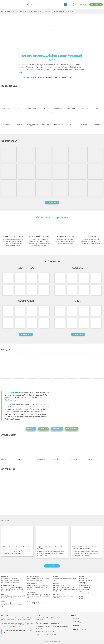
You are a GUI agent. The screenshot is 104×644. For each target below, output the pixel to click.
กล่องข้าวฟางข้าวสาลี (7, 587)
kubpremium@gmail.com (79, 629)
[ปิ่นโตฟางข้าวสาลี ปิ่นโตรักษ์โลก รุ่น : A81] (60, 278)
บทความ (55, 12)
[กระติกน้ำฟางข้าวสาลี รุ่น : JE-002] (84, 278)
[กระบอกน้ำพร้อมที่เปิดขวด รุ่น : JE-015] (32, 278)
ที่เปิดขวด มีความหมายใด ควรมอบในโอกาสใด (47, 623)
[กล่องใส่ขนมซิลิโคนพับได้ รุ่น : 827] (96, 290)
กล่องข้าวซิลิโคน (8, 589)
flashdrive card (69, 585)
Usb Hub (3, 578)
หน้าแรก (16, 12)
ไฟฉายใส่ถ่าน (44, 596)
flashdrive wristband (59, 587)
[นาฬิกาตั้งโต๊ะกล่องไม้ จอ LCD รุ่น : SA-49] (96, 311)
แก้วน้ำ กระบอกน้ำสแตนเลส (38, 587)
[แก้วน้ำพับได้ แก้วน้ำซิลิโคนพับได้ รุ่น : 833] (96, 278)
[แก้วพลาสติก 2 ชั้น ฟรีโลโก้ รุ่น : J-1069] (8, 290)
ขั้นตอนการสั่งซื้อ (46, 12)
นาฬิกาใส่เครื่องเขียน (40, 603)
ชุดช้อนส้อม (39, 580)
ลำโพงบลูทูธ (17, 580)
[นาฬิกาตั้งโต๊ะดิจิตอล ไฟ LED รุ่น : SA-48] (84, 311)
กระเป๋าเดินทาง (11, 598)
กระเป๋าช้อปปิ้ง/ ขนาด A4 (7, 596)
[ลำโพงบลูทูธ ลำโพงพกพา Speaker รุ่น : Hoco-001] (32, 311)
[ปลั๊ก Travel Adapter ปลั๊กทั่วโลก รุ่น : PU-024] (8, 323)
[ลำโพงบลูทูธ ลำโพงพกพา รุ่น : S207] (44, 323)
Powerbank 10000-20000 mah (61, 596)
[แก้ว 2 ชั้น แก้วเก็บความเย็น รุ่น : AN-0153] (44, 290)
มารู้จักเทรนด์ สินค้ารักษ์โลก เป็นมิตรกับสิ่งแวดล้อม (48, 635)
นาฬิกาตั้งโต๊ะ (31, 603)
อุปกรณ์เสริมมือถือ (6, 582)
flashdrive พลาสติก (58, 589)
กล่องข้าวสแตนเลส (45, 578)
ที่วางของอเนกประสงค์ (12, 578)
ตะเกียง (29, 594)
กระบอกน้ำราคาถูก (32, 585)
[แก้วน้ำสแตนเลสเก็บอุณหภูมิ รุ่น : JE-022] (20, 278)
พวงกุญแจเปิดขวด (58, 578)
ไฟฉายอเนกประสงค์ (34, 596)
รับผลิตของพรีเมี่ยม (48, 77)
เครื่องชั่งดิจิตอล (15, 582)
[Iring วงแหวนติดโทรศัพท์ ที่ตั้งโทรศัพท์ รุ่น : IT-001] (44, 311)
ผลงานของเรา (34, 12)
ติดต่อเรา (62, 12)
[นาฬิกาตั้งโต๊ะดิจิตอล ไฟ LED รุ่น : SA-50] (72, 311)
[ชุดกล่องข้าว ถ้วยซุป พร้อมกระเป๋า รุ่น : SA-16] (84, 290)
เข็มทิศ (81, 599)
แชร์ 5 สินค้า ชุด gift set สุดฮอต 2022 (45, 632)
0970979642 (76, 622)
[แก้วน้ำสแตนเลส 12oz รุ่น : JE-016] (8, 278)
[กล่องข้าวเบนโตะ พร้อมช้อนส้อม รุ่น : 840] (72, 290)
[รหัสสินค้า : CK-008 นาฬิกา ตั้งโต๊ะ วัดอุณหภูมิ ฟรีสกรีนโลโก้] (84, 323)
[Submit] (66, 4)
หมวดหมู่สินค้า (6, 12)
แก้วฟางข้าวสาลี (6, 591)
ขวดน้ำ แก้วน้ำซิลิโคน (19, 589)
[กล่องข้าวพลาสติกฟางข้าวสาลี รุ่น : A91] (72, 278)
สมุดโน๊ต (90, 580)
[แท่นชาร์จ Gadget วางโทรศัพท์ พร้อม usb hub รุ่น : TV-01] (32, 323)
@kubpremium (77, 625)
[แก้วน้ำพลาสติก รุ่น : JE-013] (32, 290)
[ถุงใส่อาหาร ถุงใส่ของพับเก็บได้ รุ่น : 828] (60, 290)
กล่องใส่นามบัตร (83, 580)
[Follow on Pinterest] (73, 11)
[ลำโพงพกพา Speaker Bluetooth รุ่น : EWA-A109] (20, 311)
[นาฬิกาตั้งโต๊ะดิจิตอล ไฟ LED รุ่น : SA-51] (60, 311)
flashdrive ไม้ (60, 591)
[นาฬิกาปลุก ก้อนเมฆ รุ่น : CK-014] (96, 323)
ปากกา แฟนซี (14, 603)
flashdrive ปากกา (69, 587)
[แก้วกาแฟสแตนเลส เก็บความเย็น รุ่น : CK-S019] (44, 278)
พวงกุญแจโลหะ (67, 578)
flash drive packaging (59, 585)
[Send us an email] (71, 11)
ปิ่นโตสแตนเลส (31, 580)
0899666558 (76, 618)
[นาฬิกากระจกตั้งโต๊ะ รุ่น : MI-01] (72, 323)
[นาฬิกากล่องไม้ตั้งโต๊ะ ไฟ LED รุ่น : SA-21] (60, 323)
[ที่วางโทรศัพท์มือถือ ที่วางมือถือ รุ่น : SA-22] (20, 323)
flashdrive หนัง (67, 589)
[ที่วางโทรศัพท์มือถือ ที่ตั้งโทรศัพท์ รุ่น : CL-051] (8, 311)
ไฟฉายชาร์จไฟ (35, 594)
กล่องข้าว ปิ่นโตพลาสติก (33, 578)
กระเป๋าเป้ (4, 598)
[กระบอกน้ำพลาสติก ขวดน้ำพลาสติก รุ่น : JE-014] (20, 290)
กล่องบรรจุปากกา (6, 603)
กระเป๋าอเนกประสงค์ (20, 596)
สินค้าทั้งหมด (24, 12)
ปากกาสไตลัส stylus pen (12, 605)
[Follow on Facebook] (69, 11)
